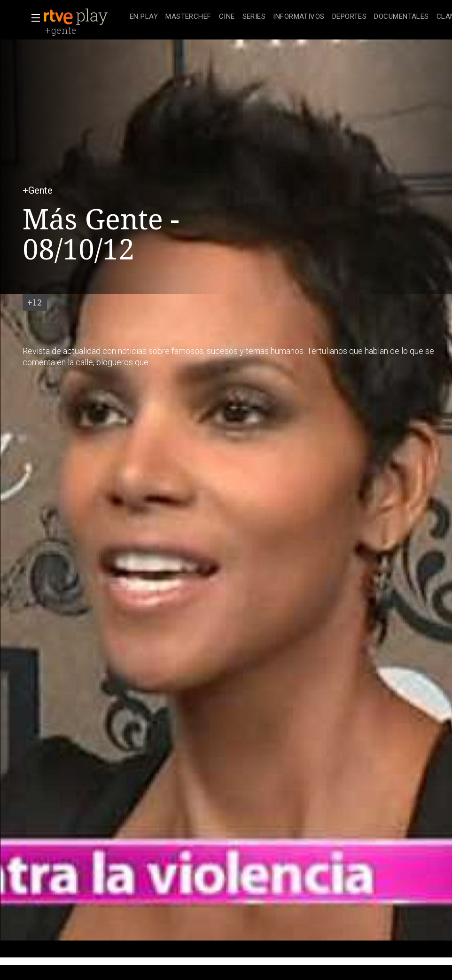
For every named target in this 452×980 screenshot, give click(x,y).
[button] (33, 18)
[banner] (85, 17)
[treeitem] (144, 17)
